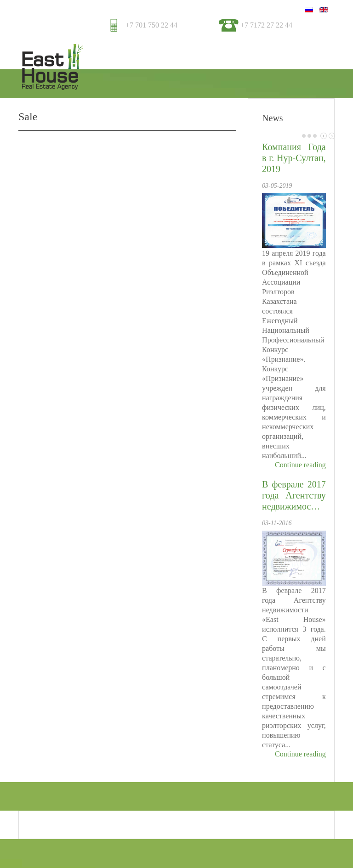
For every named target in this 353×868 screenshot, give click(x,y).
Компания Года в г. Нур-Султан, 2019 (294, 158)
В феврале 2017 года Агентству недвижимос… (294, 495)
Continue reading (300, 465)
